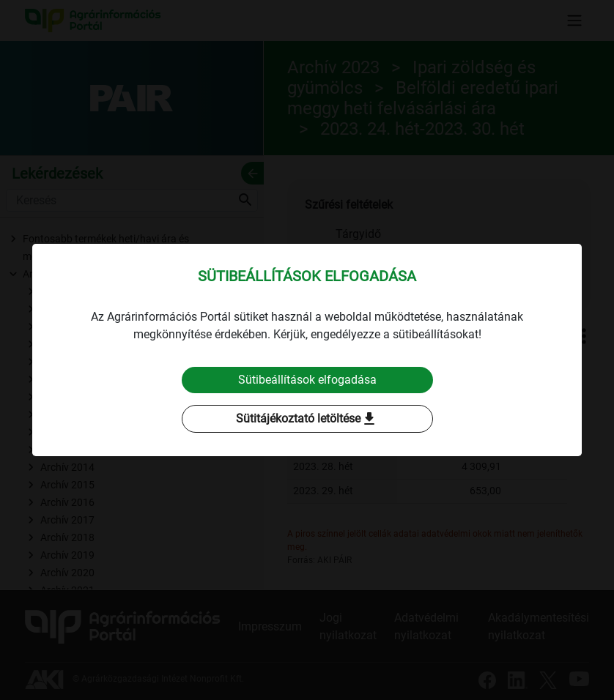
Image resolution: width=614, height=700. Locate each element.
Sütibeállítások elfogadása (307, 380)
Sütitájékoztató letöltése (307, 419)
